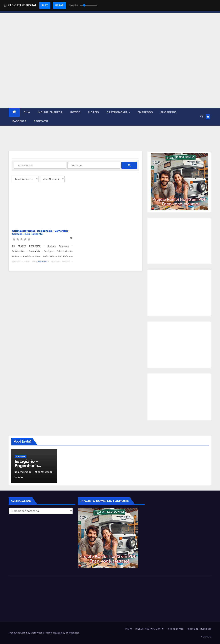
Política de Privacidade (199, 629)
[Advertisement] (110, 82)
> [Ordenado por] (25, 179)
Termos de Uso (175, 629)
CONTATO (41, 121)
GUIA (27, 112)
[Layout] (52, 179)
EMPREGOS (145, 112)
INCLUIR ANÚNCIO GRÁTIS (149, 629)
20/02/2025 (25, 472)
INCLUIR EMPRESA (50, 112)
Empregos (20, 457)
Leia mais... (42, 262)
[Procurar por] (40, 165)
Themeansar (72, 633)
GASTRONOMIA (117, 112)
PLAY (45, 5)
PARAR (60, 5)
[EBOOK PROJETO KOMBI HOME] (179, 182)
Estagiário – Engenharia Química (26, 466)
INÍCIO (129, 629)
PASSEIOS (19, 121)
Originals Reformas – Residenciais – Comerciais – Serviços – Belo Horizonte (41, 232)
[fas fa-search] (129, 165)
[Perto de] (94, 165)
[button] (202, 117)
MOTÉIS (93, 112)
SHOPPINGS (169, 112)
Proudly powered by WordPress (26, 633)
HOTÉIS (75, 112)
